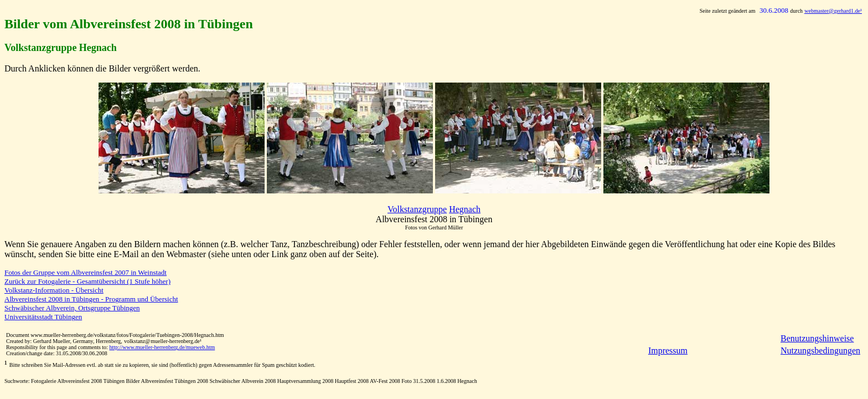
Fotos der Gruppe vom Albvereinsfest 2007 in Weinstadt (86, 272)
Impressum (668, 351)
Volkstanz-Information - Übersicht (54, 290)
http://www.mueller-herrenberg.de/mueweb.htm (162, 347)
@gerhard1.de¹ (833, 11)
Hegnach (465, 209)
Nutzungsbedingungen (820, 351)
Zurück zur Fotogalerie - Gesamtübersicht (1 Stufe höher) (87, 281)
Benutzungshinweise (817, 338)
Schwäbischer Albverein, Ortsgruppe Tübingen (72, 308)
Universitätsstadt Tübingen (43, 317)
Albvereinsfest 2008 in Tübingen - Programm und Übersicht (91, 299)
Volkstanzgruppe (417, 209)
